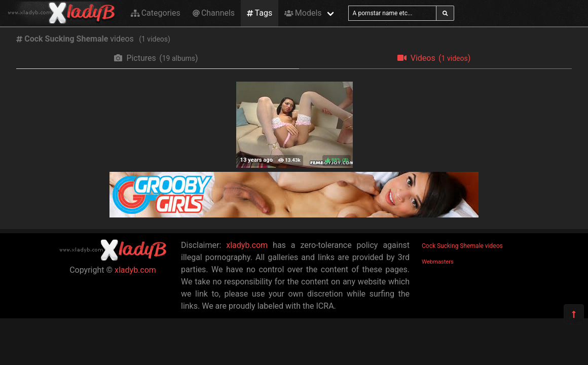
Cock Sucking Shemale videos (462, 246)
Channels (214, 13)
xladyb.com (135, 270)
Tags (260, 13)
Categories (156, 13)
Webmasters (438, 262)
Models (303, 13)
